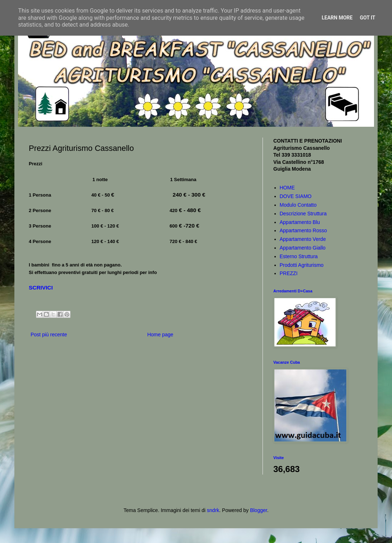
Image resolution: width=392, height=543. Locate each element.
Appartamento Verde (303, 239)
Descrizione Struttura (303, 214)
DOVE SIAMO (296, 196)
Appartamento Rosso (304, 230)
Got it (367, 18)
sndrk (213, 510)
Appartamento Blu (300, 222)
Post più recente (49, 335)
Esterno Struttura (299, 256)
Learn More (337, 18)
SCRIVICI (41, 288)
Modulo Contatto (298, 205)
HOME (287, 188)
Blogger (258, 510)
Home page (160, 335)
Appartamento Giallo (303, 248)
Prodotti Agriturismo (302, 265)
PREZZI (289, 273)
